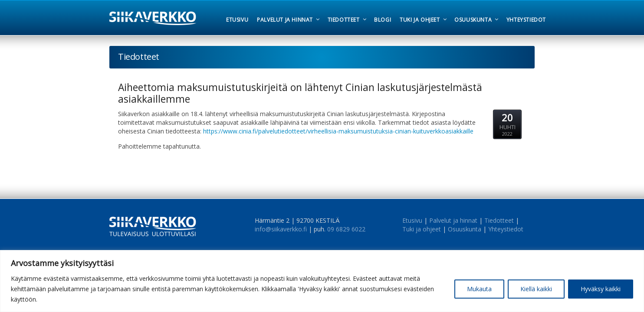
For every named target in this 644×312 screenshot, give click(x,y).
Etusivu (412, 220)
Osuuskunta (465, 229)
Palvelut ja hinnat (453, 220)
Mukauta (479, 289)
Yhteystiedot (506, 229)
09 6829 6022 (346, 229)
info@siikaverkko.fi (281, 229)
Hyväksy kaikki (601, 289)
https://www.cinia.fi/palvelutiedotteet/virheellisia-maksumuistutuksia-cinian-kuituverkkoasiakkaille (338, 131)
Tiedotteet (499, 220)
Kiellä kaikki (536, 289)
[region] (322, 281)
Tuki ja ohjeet (422, 229)
